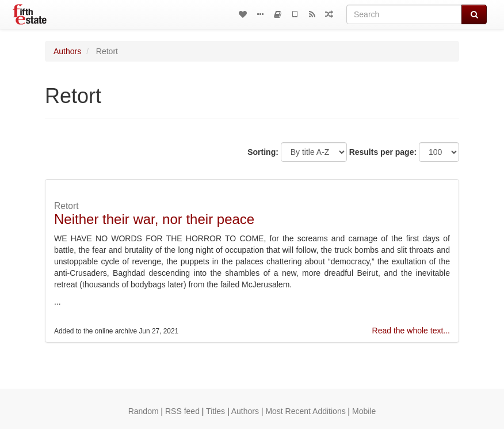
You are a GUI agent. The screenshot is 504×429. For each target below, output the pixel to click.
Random (144, 411)
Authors (67, 51)
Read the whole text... (411, 331)
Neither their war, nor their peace (154, 219)
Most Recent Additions (305, 411)
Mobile (364, 411)
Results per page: (383, 152)
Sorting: (263, 152)
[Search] (404, 14)
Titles (215, 411)
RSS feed (182, 411)
